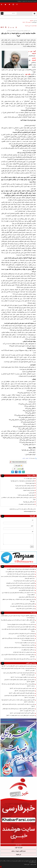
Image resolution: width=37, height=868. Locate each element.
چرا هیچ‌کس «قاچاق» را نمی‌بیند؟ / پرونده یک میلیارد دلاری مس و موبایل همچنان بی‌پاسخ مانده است (18, 617)
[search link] (2, 13)
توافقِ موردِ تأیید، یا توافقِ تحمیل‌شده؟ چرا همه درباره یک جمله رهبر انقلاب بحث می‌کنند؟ (18, 630)
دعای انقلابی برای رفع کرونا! (29, 502)
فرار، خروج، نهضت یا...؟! (29, 479)
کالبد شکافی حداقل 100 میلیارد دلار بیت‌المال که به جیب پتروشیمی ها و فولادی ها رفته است (18, 621)
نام (33, 520)
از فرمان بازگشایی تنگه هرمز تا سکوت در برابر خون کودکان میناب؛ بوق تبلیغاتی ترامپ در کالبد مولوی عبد (19, 710)
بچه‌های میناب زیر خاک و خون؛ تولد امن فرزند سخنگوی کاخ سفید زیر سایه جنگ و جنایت (18, 685)
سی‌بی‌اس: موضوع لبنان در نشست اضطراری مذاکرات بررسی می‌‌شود (20, 586)
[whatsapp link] (23, 472)
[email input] (18, 529)
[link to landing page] (28, 7)
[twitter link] (13, 472)
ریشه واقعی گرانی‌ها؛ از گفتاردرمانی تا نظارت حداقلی (22, 693)
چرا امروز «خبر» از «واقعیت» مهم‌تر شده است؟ (25, 643)
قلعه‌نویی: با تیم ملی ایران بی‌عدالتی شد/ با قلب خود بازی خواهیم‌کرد (20, 583)
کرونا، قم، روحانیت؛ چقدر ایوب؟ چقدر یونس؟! (25, 486)
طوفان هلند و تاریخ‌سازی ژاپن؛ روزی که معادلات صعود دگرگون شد (23, 17)
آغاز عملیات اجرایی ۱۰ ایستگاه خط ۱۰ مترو (26, 636)
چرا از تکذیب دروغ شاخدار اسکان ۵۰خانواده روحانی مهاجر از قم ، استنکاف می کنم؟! (18, 499)
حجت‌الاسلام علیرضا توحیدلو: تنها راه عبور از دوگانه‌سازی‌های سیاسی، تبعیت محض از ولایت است (19, 674)
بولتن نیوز (28, 74)
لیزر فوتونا (19, 855)
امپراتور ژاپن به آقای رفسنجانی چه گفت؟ (26, 495)
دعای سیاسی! (32, 493)
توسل (27, 458)
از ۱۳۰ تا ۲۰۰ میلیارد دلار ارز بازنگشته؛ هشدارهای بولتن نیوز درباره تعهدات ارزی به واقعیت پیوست (18, 594)
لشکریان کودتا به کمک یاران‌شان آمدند (25, 691)
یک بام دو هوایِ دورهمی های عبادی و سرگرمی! (25, 488)
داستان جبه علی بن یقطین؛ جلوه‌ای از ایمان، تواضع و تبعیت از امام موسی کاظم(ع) (19, 681)
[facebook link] (16, 472)
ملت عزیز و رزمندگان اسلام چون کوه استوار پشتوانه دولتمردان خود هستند (19, 659)
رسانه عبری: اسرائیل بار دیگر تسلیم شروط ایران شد (24, 581)
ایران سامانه (27, 864)
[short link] (19, 462)
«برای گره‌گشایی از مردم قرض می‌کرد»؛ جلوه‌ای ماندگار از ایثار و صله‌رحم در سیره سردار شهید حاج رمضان (18, 577)
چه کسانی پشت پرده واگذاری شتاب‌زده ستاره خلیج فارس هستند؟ (21, 624)
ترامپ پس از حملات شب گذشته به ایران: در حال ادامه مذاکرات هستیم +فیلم (18, 705)
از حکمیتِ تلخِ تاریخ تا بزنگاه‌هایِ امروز (27, 590)
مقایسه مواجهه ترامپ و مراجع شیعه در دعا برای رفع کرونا (23, 481)
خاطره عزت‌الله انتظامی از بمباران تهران (27, 597)
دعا (30, 458)
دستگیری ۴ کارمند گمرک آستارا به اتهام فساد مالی (22, 713)
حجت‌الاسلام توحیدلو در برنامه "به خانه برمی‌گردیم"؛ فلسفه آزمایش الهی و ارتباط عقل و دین (18, 669)
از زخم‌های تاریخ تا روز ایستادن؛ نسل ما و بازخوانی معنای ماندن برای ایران (19, 647)
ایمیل (32, 526)
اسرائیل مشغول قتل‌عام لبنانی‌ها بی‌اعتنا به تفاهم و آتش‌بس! (22, 588)
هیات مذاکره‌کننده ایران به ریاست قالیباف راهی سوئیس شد (22, 606)
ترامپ (24, 458)
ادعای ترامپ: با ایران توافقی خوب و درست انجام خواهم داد (20, 715)
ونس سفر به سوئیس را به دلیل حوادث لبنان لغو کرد (24, 652)
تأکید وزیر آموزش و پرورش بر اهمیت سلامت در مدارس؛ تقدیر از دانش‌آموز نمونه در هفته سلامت (18, 701)
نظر (33, 532)
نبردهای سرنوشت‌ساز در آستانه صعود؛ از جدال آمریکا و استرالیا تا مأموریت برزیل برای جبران (18, 656)
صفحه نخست (34, 26)
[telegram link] (20, 472)
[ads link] (19, 558)
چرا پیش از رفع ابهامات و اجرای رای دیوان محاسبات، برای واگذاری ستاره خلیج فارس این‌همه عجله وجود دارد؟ (18, 639)
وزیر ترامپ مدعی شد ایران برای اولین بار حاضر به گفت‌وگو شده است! (18, 666)
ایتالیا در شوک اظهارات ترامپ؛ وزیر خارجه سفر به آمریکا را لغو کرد (21, 627)
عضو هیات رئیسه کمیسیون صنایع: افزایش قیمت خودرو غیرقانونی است (20, 572)
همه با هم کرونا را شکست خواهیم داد (27, 504)
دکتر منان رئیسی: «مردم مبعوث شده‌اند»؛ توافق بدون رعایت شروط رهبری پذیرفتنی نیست (19, 696)
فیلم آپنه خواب (18, 848)
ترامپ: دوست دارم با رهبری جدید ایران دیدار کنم (22, 688)
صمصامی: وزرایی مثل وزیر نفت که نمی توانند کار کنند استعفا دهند (21, 574)
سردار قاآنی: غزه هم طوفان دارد (28, 650)
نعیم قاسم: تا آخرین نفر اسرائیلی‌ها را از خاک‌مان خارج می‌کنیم (22, 634)
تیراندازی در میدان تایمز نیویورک (28, 645)
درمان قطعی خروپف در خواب (18, 851)
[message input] (18, 539)
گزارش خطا (19, 466)
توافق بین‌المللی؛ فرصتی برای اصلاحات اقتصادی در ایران (23, 604)
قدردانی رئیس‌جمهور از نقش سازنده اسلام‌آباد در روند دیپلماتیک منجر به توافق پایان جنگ (19, 600)
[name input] (18, 523)
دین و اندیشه (28, 26)
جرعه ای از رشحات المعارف (29, 490)
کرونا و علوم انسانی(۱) (30, 483)
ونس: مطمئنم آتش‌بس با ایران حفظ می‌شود (25, 609)
